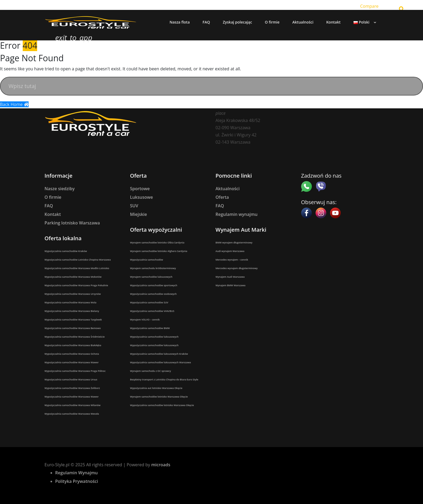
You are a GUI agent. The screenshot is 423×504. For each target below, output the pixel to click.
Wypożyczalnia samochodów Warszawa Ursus (71, 379)
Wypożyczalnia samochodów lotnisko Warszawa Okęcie (162, 405)
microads (161, 465)
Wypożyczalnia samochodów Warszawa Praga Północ (75, 371)
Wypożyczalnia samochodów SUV (149, 302)
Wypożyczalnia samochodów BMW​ (150, 328)
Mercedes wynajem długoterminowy (237, 268)
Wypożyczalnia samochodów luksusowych (154, 337)
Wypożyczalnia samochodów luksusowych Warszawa (161, 362)
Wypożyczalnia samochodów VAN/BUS (152, 311)
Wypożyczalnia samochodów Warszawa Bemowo (73, 328)
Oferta (222, 197)
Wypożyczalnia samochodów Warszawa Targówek (73, 320)
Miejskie (139, 214)
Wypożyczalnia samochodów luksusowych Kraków (159, 354)
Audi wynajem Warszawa (230, 251)
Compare (369, 6)
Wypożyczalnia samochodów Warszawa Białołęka (73, 345)
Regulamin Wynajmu (77, 473)
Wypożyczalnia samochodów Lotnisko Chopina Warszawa (78, 260)
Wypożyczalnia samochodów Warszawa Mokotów (73, 277)
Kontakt (53, 214)
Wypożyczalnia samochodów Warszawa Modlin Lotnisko (77, 268)
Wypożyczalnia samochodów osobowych (154, 294)
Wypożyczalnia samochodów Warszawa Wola (71, 302)
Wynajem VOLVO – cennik (145, 320)
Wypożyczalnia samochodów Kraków (66, 251)
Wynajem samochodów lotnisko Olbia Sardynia (157, 243)
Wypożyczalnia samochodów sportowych (154, 285)
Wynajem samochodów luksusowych (151, 277)
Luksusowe (142, 197)
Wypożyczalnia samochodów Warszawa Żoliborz (72, 388)
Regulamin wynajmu (237, 214)
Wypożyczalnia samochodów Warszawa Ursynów (73, 294)
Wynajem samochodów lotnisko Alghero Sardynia (159, 251)
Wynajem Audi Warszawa (230, 277)
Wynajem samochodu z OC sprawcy (151, 371)
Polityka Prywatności (77, 481)
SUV (134, 206)
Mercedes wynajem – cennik (232, 260)
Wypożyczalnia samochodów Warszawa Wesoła (72, 414)
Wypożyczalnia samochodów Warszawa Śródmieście (75, 337)
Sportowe (140, 189)
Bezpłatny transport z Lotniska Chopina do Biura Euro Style (164, 379)
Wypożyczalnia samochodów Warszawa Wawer (72, 362)
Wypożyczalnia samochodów (147, 260)
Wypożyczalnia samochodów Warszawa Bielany (72, 311)
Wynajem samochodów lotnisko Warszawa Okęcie (159, 397)
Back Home (14, 104)
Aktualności (228, 189)
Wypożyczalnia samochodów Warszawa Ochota (72, 354)
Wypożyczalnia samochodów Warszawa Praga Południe (76, 285)
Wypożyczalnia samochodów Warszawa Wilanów (73, 405)
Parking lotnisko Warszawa (72, 223)
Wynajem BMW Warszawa (231, 285)
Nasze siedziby (60, 189)
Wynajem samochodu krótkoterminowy (153, 268)
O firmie (53, 197)
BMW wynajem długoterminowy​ (234, 243)
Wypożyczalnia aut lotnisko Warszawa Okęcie (156, 388)
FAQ (49, 206)
